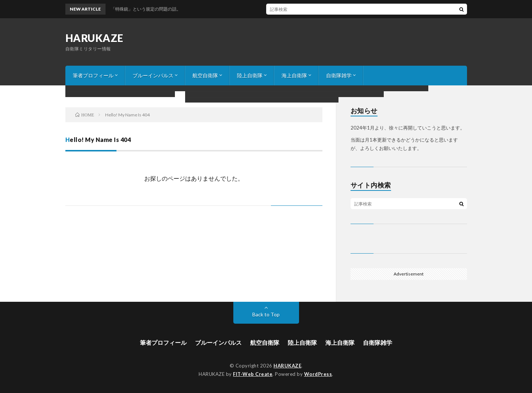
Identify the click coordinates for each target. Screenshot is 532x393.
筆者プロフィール (93, 75)
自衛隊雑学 (339, 75)
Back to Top (266, 314)
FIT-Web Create (253, 374)
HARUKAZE (94, 38)
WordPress (318, 374)
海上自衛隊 (294, 75)
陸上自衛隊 (250, 75)
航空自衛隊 (205, 75)
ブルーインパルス (153, 75)
